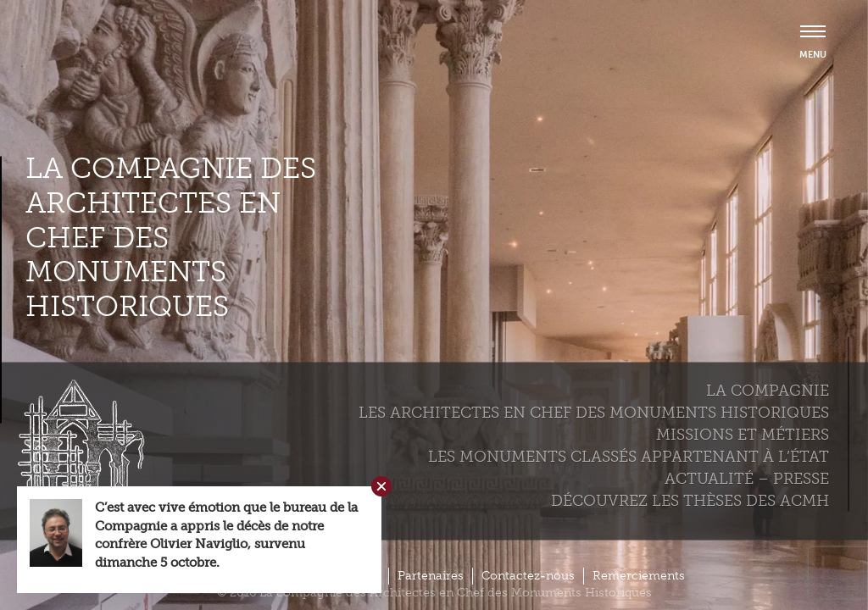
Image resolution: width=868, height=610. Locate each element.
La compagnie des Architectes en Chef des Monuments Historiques (171, 238)
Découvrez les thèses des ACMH (690, 500)
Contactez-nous (528, 576)
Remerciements (639, 576)
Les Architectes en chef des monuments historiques (594, 412)
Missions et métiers (743, 434)
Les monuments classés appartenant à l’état (629, 456)
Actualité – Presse (747, 478)
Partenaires (431, 576)
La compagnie (768, 390)
